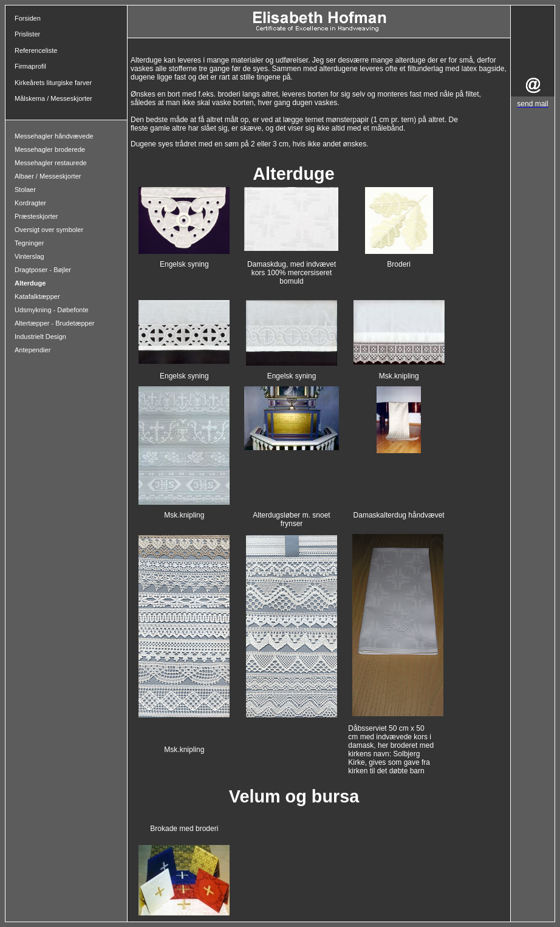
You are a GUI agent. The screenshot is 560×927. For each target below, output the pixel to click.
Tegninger (29, 243)
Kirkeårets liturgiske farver (53, 83)
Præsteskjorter (36, 216)
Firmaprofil (30, 66)
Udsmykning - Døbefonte (53, 310)
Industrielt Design (40, 337)
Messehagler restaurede (51, 163)
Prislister (27, 34)
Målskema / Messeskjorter (53, 98)
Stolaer (25, 190)
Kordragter (30, 203)
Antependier (32, 350)
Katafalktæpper (37, 296)
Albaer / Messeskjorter (48, 176)
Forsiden (28, 18)
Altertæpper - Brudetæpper (54, 323)
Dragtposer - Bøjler (43, 270)
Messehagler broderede (50, 149)
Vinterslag (29, 256)
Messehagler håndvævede (55, 136)
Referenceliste (36, 50)
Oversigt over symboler (49, 230)
